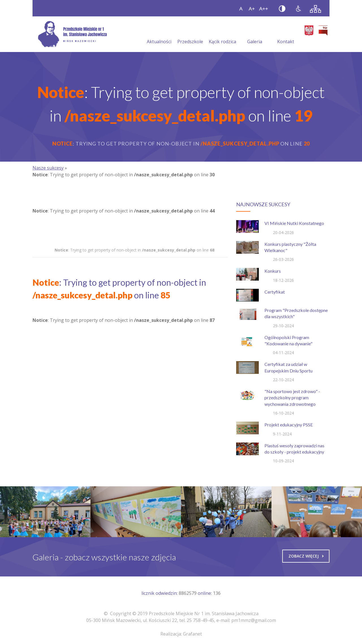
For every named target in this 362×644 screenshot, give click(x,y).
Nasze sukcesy (48, 168)
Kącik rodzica (222, 35)
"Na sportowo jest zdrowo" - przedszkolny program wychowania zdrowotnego (292, 398)
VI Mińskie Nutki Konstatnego (294, 223)
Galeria (255, 35)
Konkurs (273, 271)
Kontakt (286, 35)
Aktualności (159, 35)
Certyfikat (275, 292)
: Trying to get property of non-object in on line (134, 250)
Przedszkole (190, 35)
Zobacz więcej (306, 556)
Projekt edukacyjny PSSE (289, 425)
